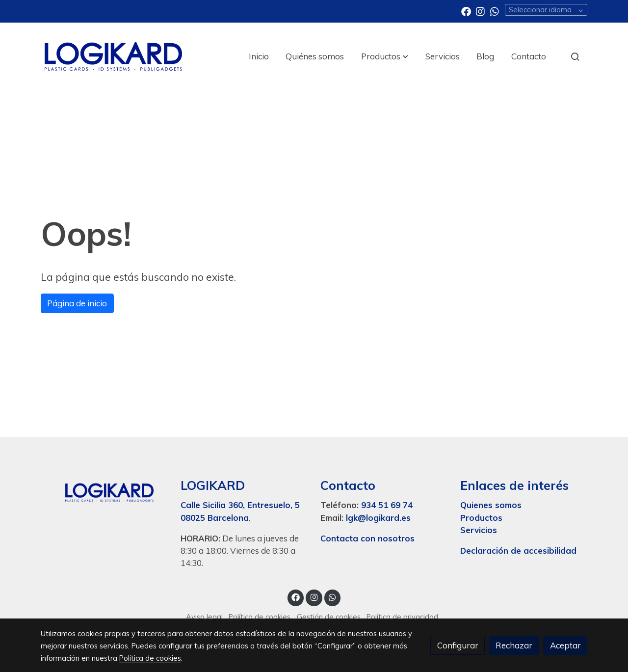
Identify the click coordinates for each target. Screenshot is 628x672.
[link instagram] (480, 11)
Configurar (458, 645)
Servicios (479, 530)
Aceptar (565, 645)
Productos (483, 518)
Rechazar (514, 645)
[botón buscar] (575, 56)
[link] (113, 57)
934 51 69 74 (387, 505)
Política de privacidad (402, 617)
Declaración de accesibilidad (518, 551)
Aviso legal (204, 617)
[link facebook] (466, 11)
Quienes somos (491, 505)
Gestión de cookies (329, 617)
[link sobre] (104, 490)
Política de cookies (260, 617)
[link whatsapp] (495, 11)
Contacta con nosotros (367, 538)
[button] (385, 56)
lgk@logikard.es (378, 518)
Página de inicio (77, 303)
